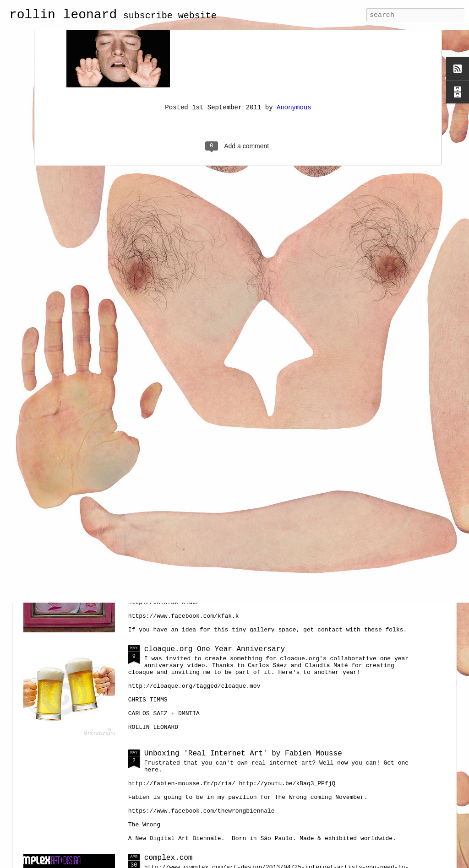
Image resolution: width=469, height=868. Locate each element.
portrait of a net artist (197, 441)
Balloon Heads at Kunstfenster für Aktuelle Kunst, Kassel (267, 545)
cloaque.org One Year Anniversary (215, 649)
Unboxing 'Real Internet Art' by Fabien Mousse (243, 754)
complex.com (169, 858)
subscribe (148, 16)
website (197, 16)
